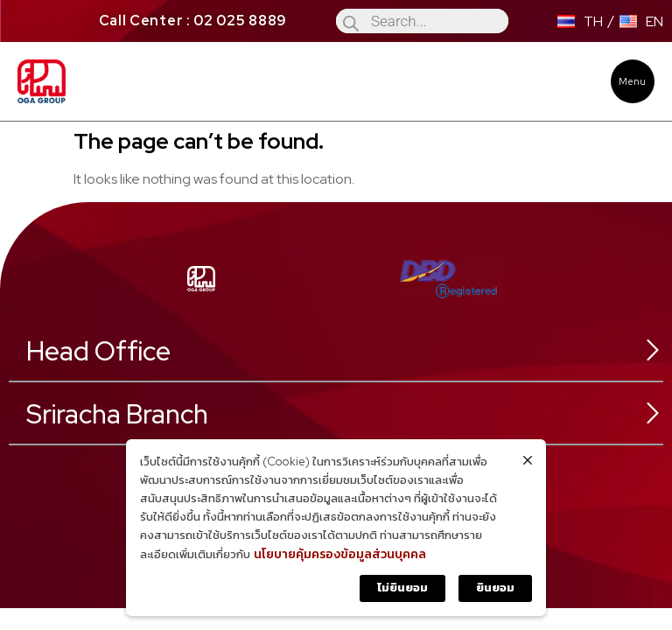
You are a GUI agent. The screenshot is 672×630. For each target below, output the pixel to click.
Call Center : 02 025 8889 (193, 21)
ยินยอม (495, 588)
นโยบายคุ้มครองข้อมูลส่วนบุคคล (340, 554)
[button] (633, 81)
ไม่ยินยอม (402, 588)
